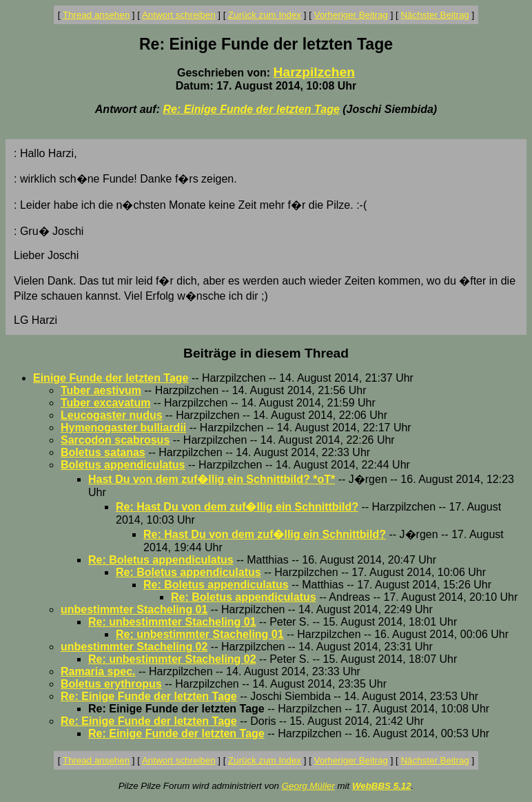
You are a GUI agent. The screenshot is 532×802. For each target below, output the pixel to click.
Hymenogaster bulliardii (123, 428)
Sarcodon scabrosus (115, 440)
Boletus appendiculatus (123, 465)
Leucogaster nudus (112, 415)
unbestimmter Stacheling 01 (134, 609)
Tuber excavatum (105, 403)
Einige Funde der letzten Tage (111, 378)
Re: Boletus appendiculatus (161, 560)
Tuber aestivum (101, 390)
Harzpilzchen (314, 72)
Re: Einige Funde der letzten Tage (251, 109)
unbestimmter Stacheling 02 (134, 647)
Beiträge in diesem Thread (266, 353)
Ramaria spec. (98, 671)
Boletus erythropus (111, 684)
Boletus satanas (103, 452)
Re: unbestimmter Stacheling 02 (172, 659)
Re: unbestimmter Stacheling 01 (172, 622)
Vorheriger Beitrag (351, 15)
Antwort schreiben (179, 15)
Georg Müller (308, 786)
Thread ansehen (96, 15)
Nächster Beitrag (434, 15)
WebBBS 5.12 (382, 786)
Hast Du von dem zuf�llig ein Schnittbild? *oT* (212, 479)
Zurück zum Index (265, 15)
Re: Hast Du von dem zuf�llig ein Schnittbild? (237, 507)
